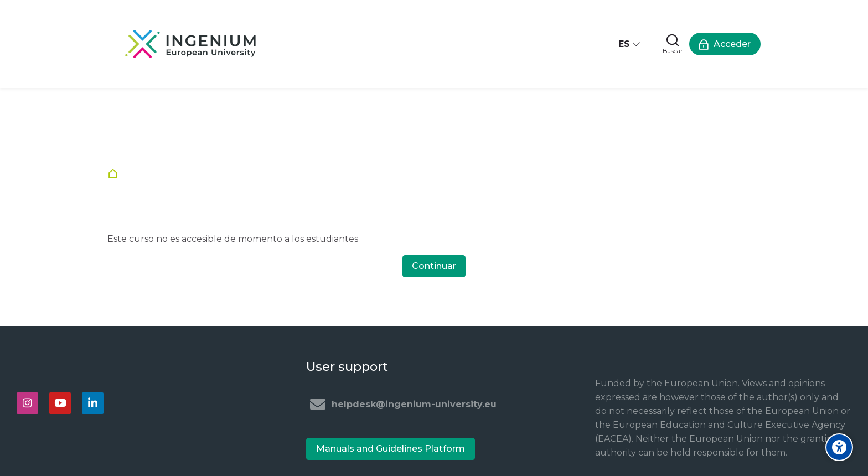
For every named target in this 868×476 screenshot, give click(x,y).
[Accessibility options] (839, 447)
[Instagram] (27, 403)
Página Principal (115, 174)
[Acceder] (725, 44)
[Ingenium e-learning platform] (190, 44)
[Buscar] (673, 44)
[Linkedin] (93, 403)
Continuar (434, 266)
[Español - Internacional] (630, 44)
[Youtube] (60, 403)
